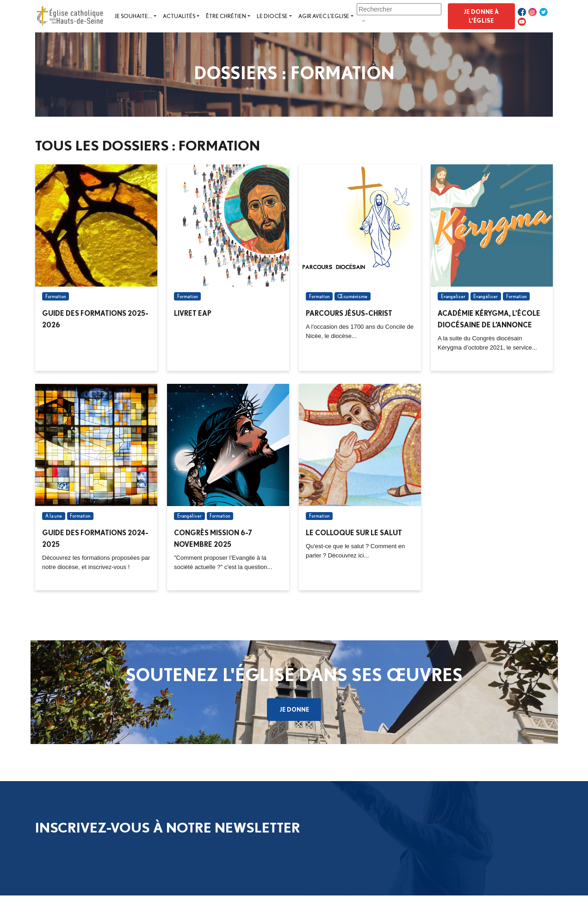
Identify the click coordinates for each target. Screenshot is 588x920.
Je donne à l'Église (481, 16)
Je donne (294, 709)
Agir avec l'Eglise (324, 16)
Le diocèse (272, 16)
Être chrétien (226, 16)
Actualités (179, 16)
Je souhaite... (133, 16)
